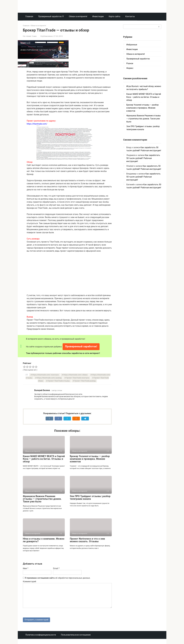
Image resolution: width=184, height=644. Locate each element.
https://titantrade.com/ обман (75, 375)
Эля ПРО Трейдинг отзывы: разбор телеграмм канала (90, 498)
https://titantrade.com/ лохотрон (45, 375)
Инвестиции (98, 16)
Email (56, 568)
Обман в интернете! (78, 16)
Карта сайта (114, 16)
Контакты (130, 16)
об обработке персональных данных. (57, 578)
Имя (26, 568)
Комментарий (29, 581)
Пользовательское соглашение (76, 635)
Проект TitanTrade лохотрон (78, 378)
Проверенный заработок (138, 59)
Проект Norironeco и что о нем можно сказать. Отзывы (87, 540)
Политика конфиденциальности (41, 635)
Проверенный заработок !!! (51, 16)
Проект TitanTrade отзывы (59, 381)
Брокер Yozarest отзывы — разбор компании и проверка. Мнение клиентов (90, 459)
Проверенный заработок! (81, 346)
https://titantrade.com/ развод (49, 378)
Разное (130, 63)
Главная (29, 16)
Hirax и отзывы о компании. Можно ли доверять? (44, 540)
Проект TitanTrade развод (85, 381)
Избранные (132, 45)
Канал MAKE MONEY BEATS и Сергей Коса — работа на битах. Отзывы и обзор (44, 459)
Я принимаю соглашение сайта (40, 578)
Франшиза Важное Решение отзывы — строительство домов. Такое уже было (42, 499)
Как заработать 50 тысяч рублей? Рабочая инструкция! (143, 158)
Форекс (130, 68)
